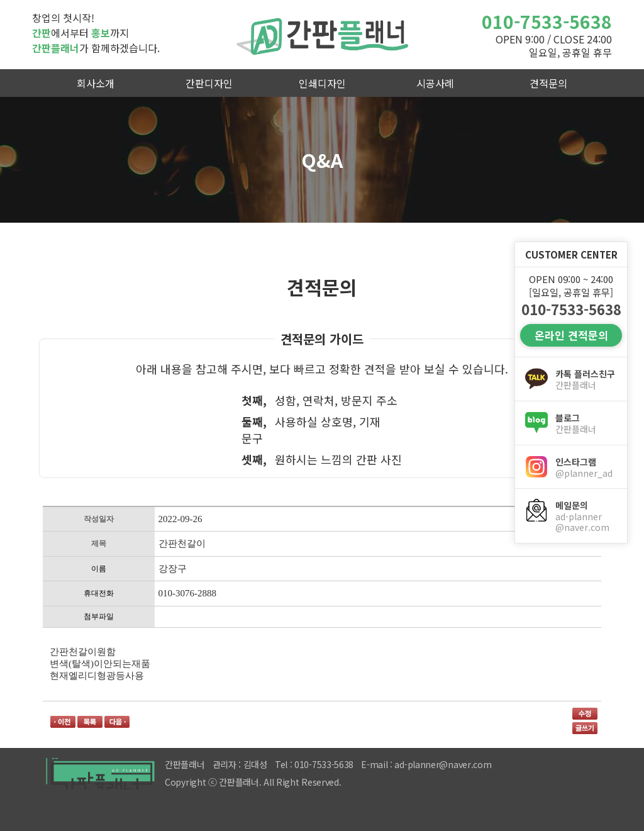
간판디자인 (209, 83)
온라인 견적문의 (571, 335)
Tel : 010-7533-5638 (314, 764)
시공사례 (435, 83)
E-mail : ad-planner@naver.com (426, 764)
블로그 (586, 423)
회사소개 (96, 83)
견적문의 (548, 83)
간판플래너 (322, 35)
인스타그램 (586, 467)
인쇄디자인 (322, 83)
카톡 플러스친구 (586, 379)
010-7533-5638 (547, 21)
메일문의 (586, 516)
